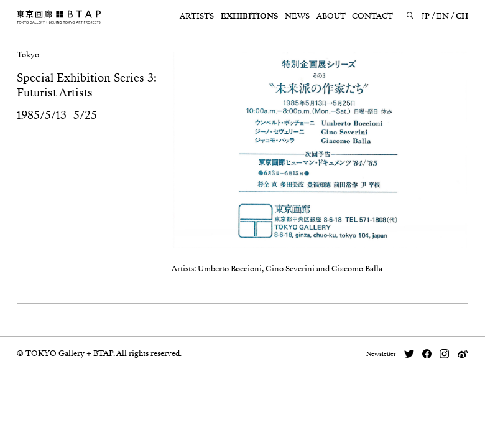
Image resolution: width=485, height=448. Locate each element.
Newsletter (381, 354)
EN (443, 16)
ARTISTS (197, 16)
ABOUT (331, 16)
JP (426, 16)
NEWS (297, 16)
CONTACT (372, 16)
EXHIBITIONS (249, 16)
